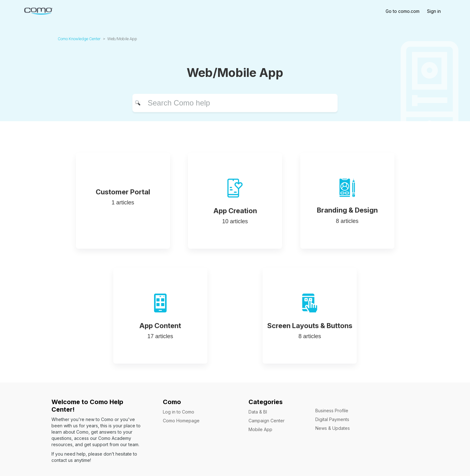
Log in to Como (179, 412)
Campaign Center (267, 421)
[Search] (235, 103)
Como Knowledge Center (79, 39)
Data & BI (258, 412)
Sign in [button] (434, 11)
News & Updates (333, 428)
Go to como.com (403, 11)
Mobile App (260, 429)
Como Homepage (181, 421)
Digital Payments (332, 419)
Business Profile (332, 411)
